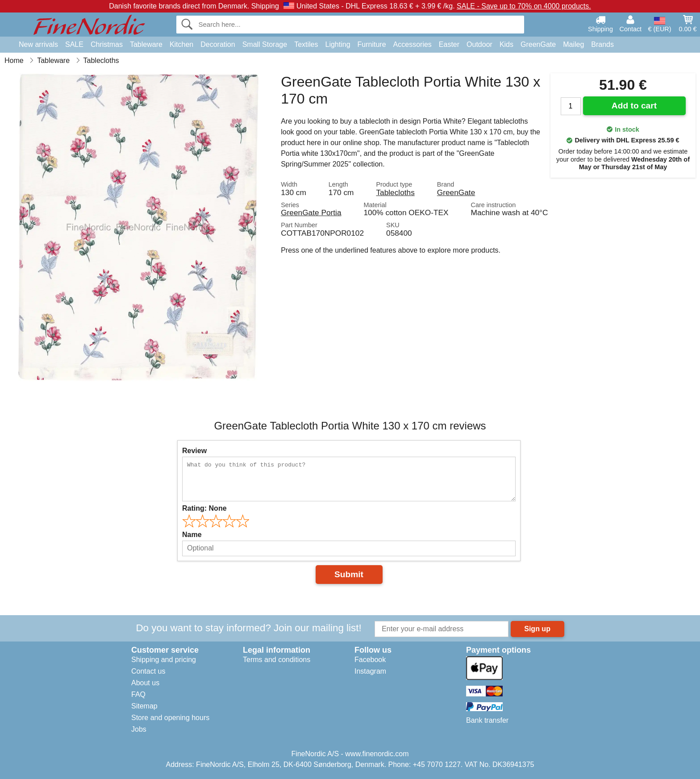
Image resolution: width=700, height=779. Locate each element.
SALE (74, 44)
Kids (506, 44)
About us (145, 683)
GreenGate (538, 44)
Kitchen (181, 44)
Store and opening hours (170, 718)
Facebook (370, 660)
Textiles (306, 44)
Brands (602, 44)
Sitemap (144, 706)
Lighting (338, 44)
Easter (449, 44)
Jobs (139, 729)
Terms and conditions (277, 660)
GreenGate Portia (311, 212)
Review (194, 451)
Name (192, 535)
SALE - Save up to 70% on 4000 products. (524, 6)
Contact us (148, 671)
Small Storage (265, 44)
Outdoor (479, 44)
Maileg (573, 44)
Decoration (218, 44)
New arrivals (38, 44)
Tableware (146, 44)
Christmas (107, 44)
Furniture (372, 44)
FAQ (138, 694)
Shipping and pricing (164, 660)
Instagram (370, 671)
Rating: (204, 508)
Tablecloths (395, 192)
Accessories (412, 44)
